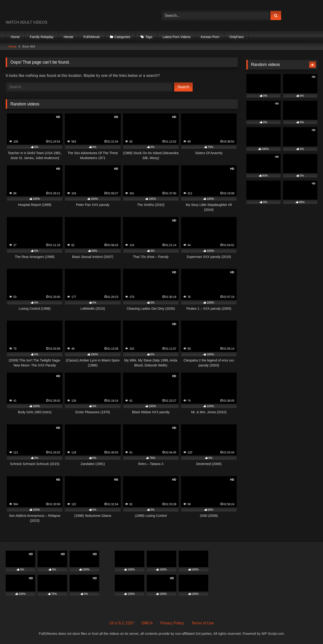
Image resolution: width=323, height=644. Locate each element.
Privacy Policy (172, 623)
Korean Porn (210, 37)
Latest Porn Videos (177, 37)
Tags (149, 37)
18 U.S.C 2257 (122, 623)
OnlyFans (237, 37)
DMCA (147, 623)
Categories (122, 37)
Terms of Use (203, 623)
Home (15, 37)
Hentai (68, 37)
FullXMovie (91, 37)
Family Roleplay (42, 37)
